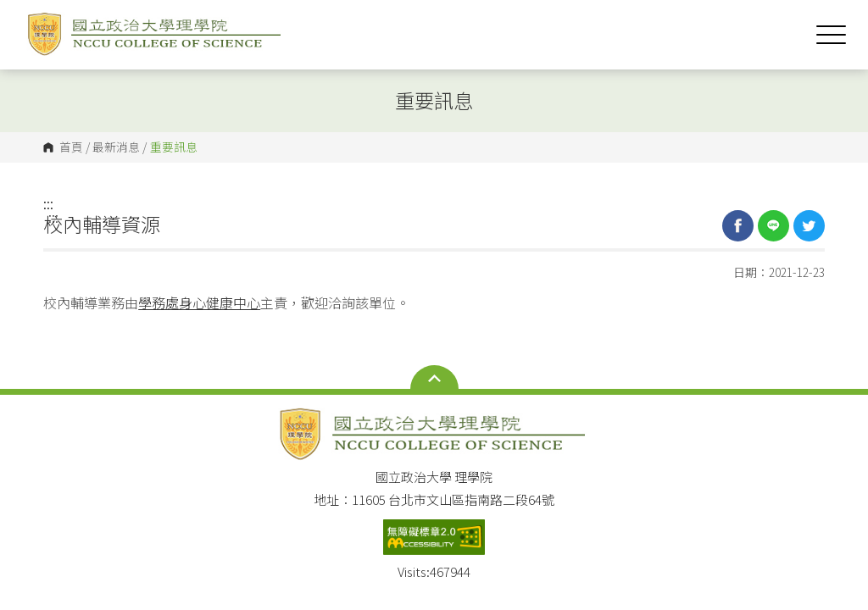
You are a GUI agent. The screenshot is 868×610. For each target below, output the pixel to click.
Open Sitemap (434, 379)
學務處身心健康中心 (199, 302)
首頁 (71, 147)
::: (48, 203)
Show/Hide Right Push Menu (831, 35)
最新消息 (116, 147)
